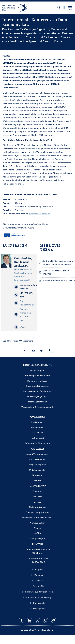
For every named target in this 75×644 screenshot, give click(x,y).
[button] (24, 327)
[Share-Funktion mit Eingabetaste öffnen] (25, 351)
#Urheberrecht (26, 341)
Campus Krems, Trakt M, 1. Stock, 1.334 (23, 314)
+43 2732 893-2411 (23, 295)
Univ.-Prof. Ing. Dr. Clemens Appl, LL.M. (24, 262)
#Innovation (13, 341)
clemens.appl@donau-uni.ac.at (24, 287)
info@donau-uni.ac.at (38, 558)
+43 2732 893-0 (38, 562)
